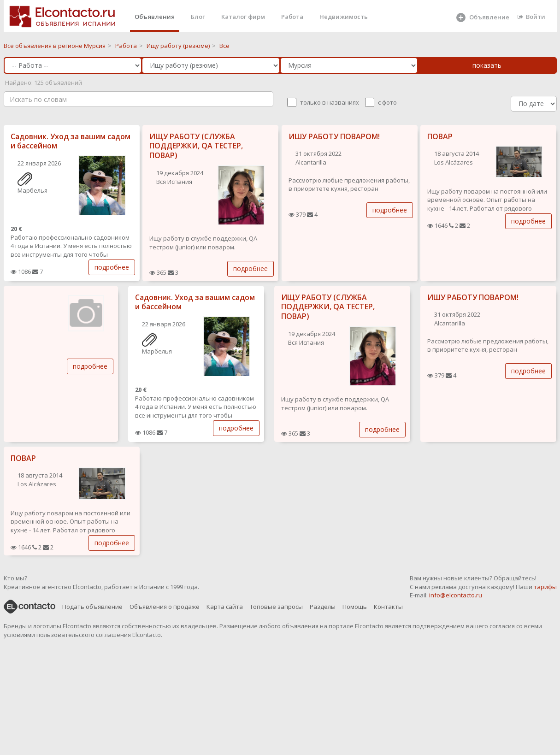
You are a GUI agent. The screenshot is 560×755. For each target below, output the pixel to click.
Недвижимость (344, 17)
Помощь (355, 607)
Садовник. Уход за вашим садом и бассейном (71, 141)
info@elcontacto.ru (456, 595)
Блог (198, 17)
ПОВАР (440, 136)
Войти (531, 17)
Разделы (323, 607)
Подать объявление (92, 607)
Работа (292, 17)
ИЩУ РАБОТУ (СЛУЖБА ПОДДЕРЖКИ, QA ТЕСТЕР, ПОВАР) (196, 146)
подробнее (112, 267)
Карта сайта (225, 607)
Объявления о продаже (165, 607)
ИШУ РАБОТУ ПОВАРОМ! (334, 136)
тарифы (545, 587)
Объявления (155, 17)
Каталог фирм (243, 17)
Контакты (388, 607)
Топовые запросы (276, 607)
